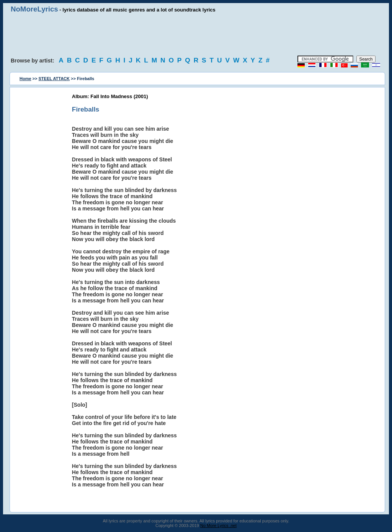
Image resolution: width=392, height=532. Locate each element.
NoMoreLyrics (34, 9)
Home (25, 79)
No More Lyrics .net (218, 525)
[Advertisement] (196, 34)
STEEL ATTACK (54, 79)
